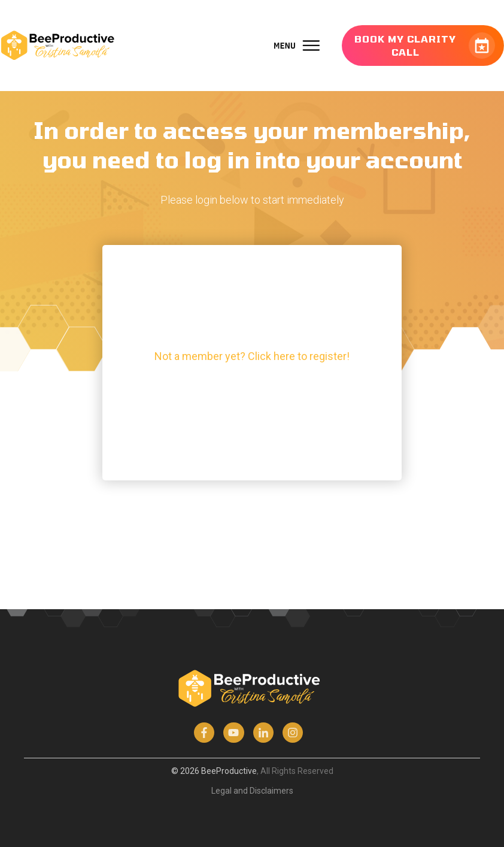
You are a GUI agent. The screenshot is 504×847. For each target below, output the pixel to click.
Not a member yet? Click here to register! (252, 356)
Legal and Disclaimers (252, 791)
